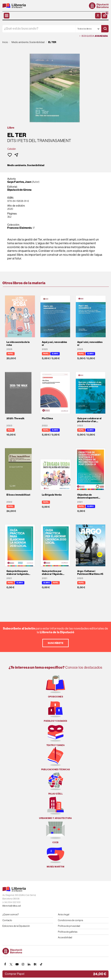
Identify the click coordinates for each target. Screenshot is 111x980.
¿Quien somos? (11, 914)
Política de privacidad (69, 926)
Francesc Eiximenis (19, 228)
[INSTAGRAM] (23, 964)
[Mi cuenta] (98, 16)
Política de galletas (68, 932)
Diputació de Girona (19, 190)
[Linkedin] (29, 964)
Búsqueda (94, 36)
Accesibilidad (65, 937)
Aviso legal (64, 914)
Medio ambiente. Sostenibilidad (26, 165)
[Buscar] (105, 29)
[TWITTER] (11, 964)
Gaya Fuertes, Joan (19, 182)
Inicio (5, 42)
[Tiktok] (41, 964)
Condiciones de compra (70, 920)
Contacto (7, 920)
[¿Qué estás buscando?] (39, 29)
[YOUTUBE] (17, 964)
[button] (104, 16)
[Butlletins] (35, 964)
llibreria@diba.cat (12, 906)
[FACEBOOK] (5, 964)
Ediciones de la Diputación (16, 926)
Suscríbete (56, 643)
